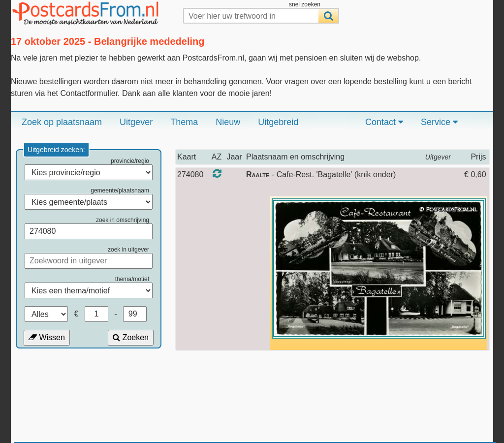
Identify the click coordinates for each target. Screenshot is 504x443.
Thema (184, 122)
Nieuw (228, 122)
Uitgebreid (278, 122)
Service (439, 122)
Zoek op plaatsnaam (62, 122)
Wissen (47, 337)
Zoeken (131, 337)
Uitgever (136, 122)
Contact (384, 122)
